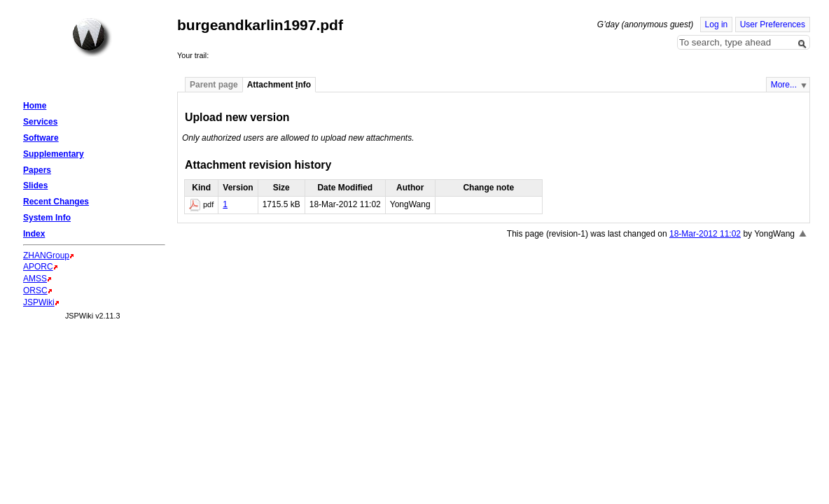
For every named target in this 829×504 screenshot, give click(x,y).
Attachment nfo (279, 85)
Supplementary (54, 154)
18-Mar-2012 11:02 (705, 234)
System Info (47, 218)
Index (34, 234)
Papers (37, 170)
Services (40, 122)
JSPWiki (39, 302)
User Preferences (773, 24)
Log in (717, 24)
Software (41, 138)
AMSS (35, 279)
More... (784, 85)
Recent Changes (56, 202)
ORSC (35, 290)
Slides (35, 185)
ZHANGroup (46, 255)
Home (92, 37)
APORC (38, 267)
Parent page (214, 85)
